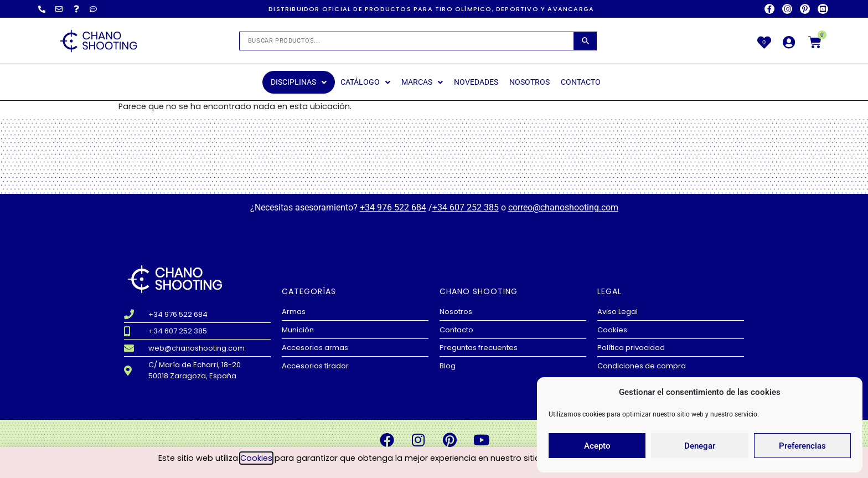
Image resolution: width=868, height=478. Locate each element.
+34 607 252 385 (466, 207)
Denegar (700, 446)
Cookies (256, 459)
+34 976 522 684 (393, 207)
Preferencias (802, 446)
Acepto (597, 446)
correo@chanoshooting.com (563, 207)
